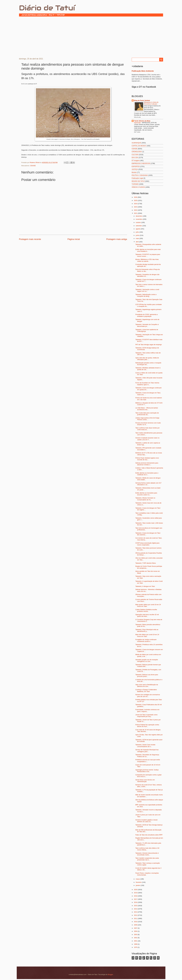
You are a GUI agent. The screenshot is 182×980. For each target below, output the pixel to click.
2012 (136, 915)
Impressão (138, 123)
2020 (136, 890)
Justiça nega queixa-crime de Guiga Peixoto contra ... (147, 419)
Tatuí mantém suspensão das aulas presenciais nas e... (147, 859)
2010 (136, 922)
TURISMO (135, 184)
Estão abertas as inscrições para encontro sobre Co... (146, 494)
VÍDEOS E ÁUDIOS (138, 187)
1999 (136, 944)
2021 (136, 213)
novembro (139, 219)
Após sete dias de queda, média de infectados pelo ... (147, 359)
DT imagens (136, 161)
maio (138, 238)
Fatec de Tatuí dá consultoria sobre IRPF (149, 835)
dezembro (139, 216)
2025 (136, 200)
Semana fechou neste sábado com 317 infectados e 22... (148, 484)
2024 (136, 204)
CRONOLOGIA (137, 152)
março (138, 879)
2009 (136, 925)
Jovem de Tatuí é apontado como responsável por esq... (146, 716)
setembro (139, 226)
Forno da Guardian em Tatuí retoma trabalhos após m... (147, 384)
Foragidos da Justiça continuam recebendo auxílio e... (146, 640)
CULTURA (135, 155)
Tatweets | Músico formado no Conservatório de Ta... (145, 499)
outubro (139, 222)
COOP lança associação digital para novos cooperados (147, 544)
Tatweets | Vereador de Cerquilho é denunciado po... (147, 325)
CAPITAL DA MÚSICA (139, 146)
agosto (138, 229)
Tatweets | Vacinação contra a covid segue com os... (147, 290)
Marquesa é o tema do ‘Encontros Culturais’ (151, 103)
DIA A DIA (135, 157)
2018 (136, 896)
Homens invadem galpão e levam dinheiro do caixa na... (147, 821)
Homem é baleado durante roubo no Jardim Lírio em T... (147, 439)
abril (137, 242)
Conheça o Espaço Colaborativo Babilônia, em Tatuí (146, 690)
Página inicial (74, 239)
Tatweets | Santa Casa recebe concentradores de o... (145, 746)
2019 (136, 893)
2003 (136, 935)
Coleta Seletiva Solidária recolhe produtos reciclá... (146, 610)
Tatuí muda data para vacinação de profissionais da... (147, 414)
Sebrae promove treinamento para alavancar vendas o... (147, 464)
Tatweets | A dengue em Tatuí (145, 586)
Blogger (110, 974)
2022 (136, 210)
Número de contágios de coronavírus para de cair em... (148, 695)
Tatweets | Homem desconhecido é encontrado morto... (147, 854)
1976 (136, 947)
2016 (136, 902)
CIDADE (33, 166)
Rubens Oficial (35, 162)
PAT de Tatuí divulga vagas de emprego (149, 345)
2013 (136, 912)
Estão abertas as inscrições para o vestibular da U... (147, 474)
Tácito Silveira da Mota (142, 121)
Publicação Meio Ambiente (143, 71)
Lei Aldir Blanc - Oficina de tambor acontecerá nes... (147, 409)
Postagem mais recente (30, 239)
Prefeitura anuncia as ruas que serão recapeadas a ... (148, 761)
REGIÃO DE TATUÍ (138, 181)
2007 (136, 928)
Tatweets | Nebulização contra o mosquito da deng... (146, 295)
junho (138, 235)
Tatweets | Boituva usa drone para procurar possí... (147, 675)
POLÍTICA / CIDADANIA (140, 175)
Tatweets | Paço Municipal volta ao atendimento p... (147, 630)
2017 (136, 899)
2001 (136, 941)
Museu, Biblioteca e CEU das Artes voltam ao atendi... (147, 260)
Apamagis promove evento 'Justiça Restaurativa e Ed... (147, 771)
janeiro (138, 885)
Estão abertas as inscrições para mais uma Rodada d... (148, 250)
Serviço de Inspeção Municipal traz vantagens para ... (147, 751)
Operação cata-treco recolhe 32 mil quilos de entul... (147, 615)
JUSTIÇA (135, 169)
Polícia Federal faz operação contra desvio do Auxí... (147, 726)
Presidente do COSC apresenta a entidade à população (147, 315)
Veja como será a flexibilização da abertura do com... (147, 685)
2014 (136, 909)
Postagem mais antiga (117, 239)
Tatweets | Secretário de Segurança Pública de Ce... (147, 756)
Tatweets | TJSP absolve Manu (146, 563)
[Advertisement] (91, 37)
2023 (136, 207)
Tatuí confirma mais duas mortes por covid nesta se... (148, 429)
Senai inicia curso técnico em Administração (145, 781)
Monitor (134, 172)
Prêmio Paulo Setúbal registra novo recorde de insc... (147, 459)
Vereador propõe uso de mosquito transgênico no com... (147, 660)
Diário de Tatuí (47, 8)
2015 (136, 906)
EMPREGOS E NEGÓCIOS (141, 163)
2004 (136, 931)
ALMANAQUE (136, 143)
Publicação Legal (137, 178)
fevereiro (139, 882)
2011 (136, 918)
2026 (136, 197)
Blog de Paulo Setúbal (142, 100)
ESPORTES (136, 166)
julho (138, 232)
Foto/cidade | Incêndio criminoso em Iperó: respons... (147, 710)
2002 (136, 938)
